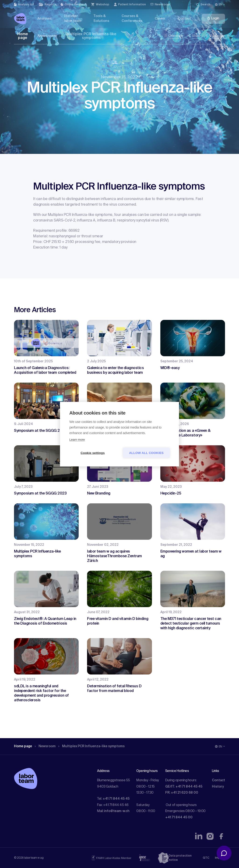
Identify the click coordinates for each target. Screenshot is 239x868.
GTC (206, 858)
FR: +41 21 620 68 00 (182, 793)
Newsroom (45, 36)
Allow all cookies (146, 453)
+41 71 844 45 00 (179, 817)
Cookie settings (93, 453)
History (218, 787)
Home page (23, 36)
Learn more (77, 439)
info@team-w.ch (117, 811)
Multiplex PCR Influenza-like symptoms (88, 36)
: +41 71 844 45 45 (115, 799)
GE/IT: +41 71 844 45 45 (184, 787)
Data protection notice (180, 858)
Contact (218, 780)
